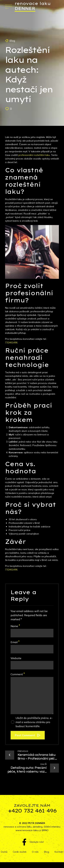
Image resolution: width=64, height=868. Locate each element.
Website (16, 658)
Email (15, 642)
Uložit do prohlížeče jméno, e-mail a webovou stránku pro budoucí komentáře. (34, 722)
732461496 (11, 342)
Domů (4, 852)
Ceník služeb (20, 852)
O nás (35, 852)
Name (15, 626)
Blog (12, 41)
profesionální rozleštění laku (34, 155)
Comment (18, 674)
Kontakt (59, 852)
